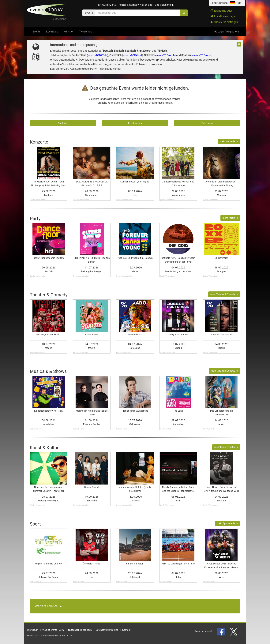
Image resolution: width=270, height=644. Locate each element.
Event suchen (135, 123)
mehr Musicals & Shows (224, 371)
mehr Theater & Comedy (224, 294)
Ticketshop (86, 32)
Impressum (33, 630)
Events (36, 32)
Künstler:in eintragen (224, 22)
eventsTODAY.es (202, 55)
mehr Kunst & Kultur (226, 447)
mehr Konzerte (229, 141)
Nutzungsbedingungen (80, 630)
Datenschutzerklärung (107, 630)
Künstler (69, 32)
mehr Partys (230, 218)
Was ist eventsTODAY (53, 630)
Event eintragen (222, 11)
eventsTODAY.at (133, 55)
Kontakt (126, 630)
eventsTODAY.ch (165, 55)
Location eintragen (223, 16)
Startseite (63, 123)
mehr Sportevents (228, 523)
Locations (52, 32)
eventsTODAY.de (98, 55)
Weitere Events (48, 606)
